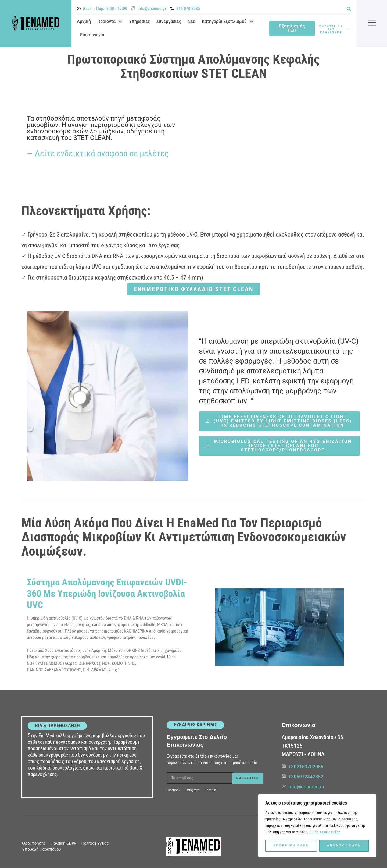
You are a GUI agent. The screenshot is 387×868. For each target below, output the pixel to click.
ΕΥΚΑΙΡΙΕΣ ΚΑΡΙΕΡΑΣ (195, 725)
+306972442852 (306, 777)
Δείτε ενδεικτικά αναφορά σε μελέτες (102, 153)
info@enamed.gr (152, 8)
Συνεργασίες (169, 21)
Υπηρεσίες (139, 21)
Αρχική (84, 21)
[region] (317, 826)
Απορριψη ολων (291, 846)
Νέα (191, 21)
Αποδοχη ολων (344, 846)
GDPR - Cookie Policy (325, 832)
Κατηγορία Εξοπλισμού (228, 22)
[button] (349, 9)
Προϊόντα (110, 22)
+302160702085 (306, 767)
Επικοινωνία (92, 35)
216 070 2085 (188, 8)
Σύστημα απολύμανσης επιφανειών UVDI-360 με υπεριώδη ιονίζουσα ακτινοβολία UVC (107, 594)
